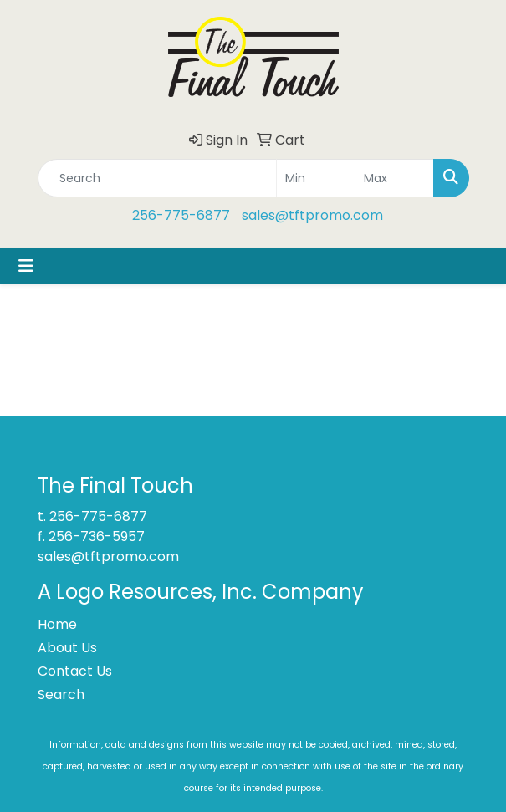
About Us (67, 648)
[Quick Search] (157, 178)
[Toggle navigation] (26, 266)
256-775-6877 (181, 215)
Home (57, 624)
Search (61, 695)
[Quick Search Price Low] (316, 178)
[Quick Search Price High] (394, 178)
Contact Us (75, 671)
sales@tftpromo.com (312, 215)
